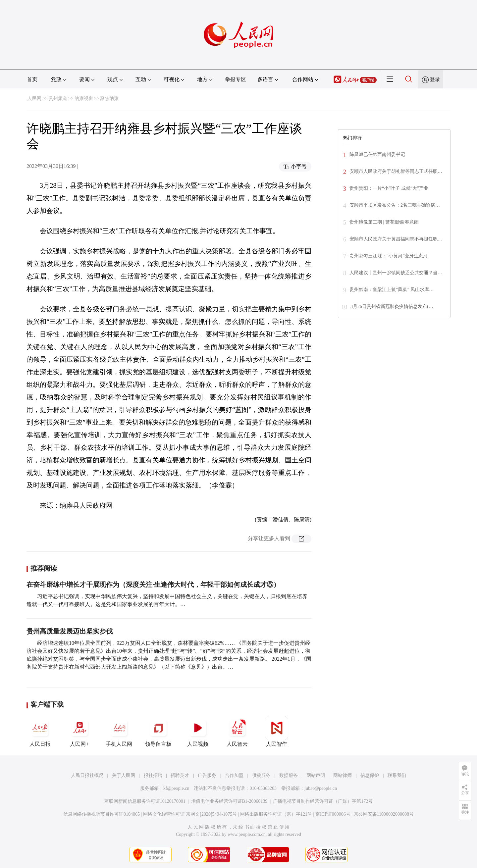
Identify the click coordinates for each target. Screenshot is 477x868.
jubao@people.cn (321, 788)
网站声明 (316, 775)
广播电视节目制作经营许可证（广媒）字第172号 (323, 801)
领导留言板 (158, 732)
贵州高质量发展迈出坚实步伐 (70, 631)
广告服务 (207, 775)
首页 (32, 79)
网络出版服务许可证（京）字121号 (276, 814)
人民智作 (277, 732)
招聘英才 (180, 775)
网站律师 (343, 775)
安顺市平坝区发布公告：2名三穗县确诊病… (395, 205)
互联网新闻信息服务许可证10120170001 (145, 801)
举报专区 (236, 79)
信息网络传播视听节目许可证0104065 (102, 814)
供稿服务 (261, 775)
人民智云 (237, 732)
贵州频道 (58, 99)
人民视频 (198, 732)
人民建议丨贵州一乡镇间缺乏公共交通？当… (396, 273)
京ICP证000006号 (333, 814)
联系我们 (397, 775)
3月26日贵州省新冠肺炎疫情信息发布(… (392, 306)
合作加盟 (234, 775)
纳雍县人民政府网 (86, 505)
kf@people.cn (176, 788)
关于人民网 (124, 775)
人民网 (34, 99)
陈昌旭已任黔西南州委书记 (377, 154)
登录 (435, 79)
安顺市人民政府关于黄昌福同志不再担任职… (396, 239)
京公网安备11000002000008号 (384, 814)
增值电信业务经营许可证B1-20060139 (229, 801)
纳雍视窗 (84, 99)
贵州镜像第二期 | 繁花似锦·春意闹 (384, 222)
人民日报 (40, 732)
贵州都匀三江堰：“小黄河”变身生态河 (389, 256)
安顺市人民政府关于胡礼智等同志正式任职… (396, 171)
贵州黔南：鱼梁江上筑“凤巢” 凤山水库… (392, 290)
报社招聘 (153, 775)
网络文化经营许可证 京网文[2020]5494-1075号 (190, 814)
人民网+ (79, 732)
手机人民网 (119, 732)
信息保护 (370, 775)
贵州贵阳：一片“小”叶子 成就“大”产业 (389, 188)
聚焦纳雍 (109, 99)
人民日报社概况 (87, 775)
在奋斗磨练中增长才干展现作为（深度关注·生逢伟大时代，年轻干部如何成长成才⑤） (153, 585)
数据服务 (289, 775)
